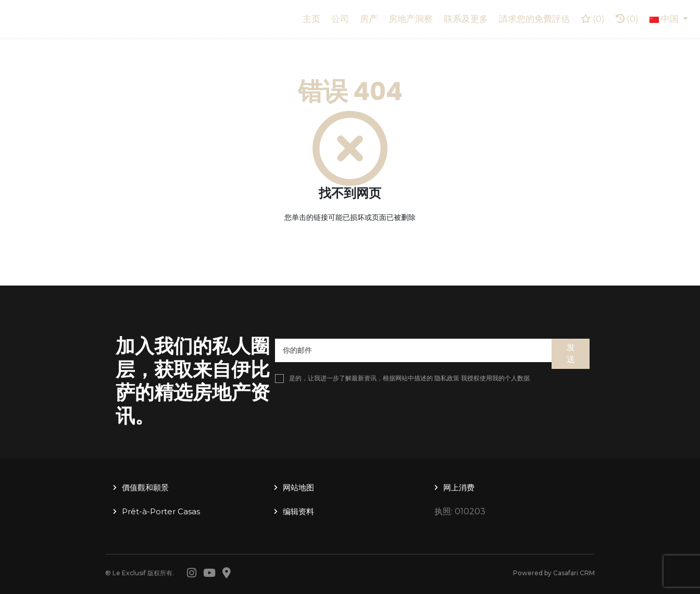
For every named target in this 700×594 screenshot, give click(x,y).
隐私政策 (447, 378)
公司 (340, 19)
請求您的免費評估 (534, 19)
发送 (571, 353)
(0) (627, 19)
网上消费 (459, 487)
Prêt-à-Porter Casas (161, 511)
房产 (369, 19)
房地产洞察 (411, 19)
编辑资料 (298, 511)
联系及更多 (466, 19)
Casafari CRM (574, 573)
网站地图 (298, 487)
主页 (311, 19)
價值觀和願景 (145, 487)
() (593, 19)
